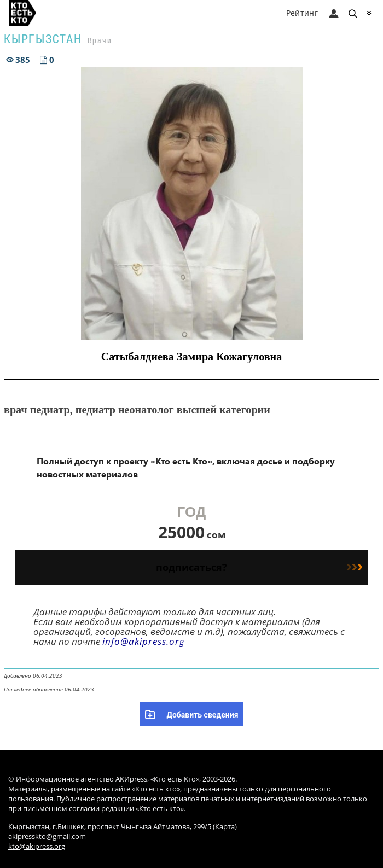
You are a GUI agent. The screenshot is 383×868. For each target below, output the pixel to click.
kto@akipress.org (37, 846)
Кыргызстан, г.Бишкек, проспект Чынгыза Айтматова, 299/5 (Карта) (123, 827)
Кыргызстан (43, 39)
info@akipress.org (144, 641)
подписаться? (259, 567)
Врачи (100, 40)
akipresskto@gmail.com (47, 837)
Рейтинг (302, 13)
